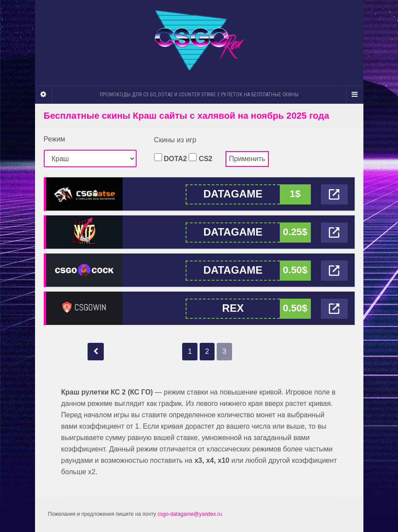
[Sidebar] (44, 95)
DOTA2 (171, 158)
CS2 (201, 158)
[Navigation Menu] (355, 95)
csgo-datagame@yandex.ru (190, 514)
